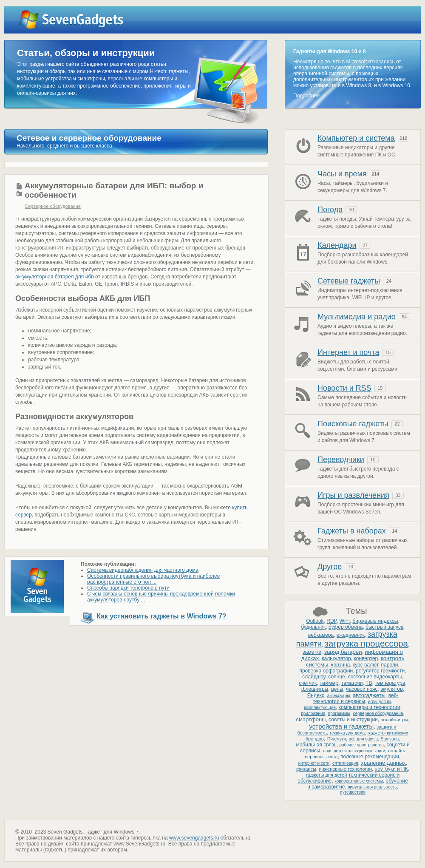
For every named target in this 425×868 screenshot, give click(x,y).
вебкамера (321, 635)
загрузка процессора (366, 644)
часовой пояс (362, 689)
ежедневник (351, 635)
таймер (329, 683)
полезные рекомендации (370, 757)
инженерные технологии (345, 769)
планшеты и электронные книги (354, 751)
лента (332, 757)
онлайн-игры (394, 720)
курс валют (365, 665)
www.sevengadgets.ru (194, 838)
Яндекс (316, 695)
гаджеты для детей (327, 775)
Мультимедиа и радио (357, 317)
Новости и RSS (344, 388)
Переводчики (341, 460)
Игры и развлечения (353, 495)
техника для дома (347, 733)
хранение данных (383, 763)
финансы (306, 769)
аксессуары (339, 696)
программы (339, 713)
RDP (331, 621)
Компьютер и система (356, 138)
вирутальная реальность (372, 787)
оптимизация (345, 763)
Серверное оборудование (53, 206)
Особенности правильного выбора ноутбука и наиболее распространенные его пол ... (153, 579)
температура (390, 683)
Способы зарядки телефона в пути (128, 588)
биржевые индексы (375, 621)
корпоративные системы (359, 781)
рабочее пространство (361, 745)
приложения (313, 713)
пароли (390, 665)
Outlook (315, 621)
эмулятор (391, 689)
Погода (330, 210)
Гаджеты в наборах (352, 531)
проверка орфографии (326, 671)
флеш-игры (315, 689)
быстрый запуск (384, 627)
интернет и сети (314, 763)
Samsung (390, 739)
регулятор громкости (380, 671)
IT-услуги (336, 739)
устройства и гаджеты (341, 726)
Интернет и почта (348, 352)
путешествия (353, 792)
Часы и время (342, 174)
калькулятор (336, 658)
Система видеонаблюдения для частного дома (143, 570)
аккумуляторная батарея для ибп (55, 277)
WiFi (345, 621)
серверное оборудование (378, 713)
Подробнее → (310, 96)
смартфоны (311, 719)
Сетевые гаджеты (349, 281)
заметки (312, 652)
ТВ (369, 683)
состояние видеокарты (375, 677)
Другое (330, 567)
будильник (313, 627)
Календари (337, 245)
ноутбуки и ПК (391, 769)
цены (337, 689)
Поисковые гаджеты (353, 424)
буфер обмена (346, 627)
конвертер (366, 658)
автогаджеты (369, 695)
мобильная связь (316, 745)
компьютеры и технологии (370, 707)
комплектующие (320, 708)
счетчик (308, 683)
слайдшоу (314, 677)
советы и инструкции (353, 720)
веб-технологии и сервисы (356, 698)
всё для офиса (363, 739)
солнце (337, 677)
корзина (340, 665)
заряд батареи (343, 652)
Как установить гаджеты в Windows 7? (161, 616)
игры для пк (380, 702)
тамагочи (352, 683)
